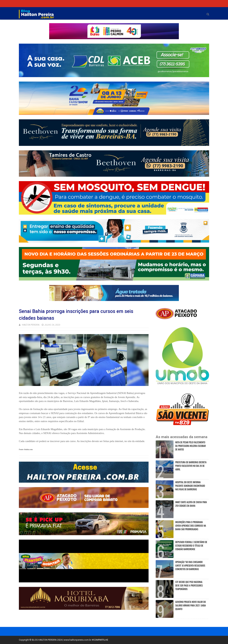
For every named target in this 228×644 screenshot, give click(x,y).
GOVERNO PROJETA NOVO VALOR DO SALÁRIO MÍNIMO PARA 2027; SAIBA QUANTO (191, 605)
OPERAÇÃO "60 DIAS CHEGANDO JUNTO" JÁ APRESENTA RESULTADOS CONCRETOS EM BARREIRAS (190, 565)
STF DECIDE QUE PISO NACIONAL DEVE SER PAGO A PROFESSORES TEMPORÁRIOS (189, 585)
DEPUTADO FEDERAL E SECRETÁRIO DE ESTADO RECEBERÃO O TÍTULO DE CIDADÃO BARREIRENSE (191, 546)
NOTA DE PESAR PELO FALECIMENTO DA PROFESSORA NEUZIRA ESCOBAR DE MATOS (191, 446)
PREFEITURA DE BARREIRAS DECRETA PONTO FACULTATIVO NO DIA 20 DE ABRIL (191, 466)
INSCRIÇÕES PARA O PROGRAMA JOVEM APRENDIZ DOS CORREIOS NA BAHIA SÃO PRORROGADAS (191, 526)
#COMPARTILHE (100, 640)
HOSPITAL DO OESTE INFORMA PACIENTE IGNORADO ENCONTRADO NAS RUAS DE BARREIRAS (190, 486)
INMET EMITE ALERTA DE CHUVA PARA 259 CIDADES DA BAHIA (191, 504)
